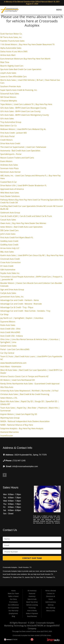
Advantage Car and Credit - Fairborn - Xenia (20, 300)
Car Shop (4, 314)
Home (13, 591)
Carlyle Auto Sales (8, 293)
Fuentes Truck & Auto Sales (12, 41)
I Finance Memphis (9, 101)
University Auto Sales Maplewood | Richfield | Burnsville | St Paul (29, 391)
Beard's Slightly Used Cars (12, 66)
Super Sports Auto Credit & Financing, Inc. (19, 90)
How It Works (32, 611)
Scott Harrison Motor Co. (11, 34)
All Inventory (32, 591)
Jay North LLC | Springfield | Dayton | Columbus (22, 318)
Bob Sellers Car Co (8, 126)
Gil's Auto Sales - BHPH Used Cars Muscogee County (23, 108)
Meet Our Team (13, 593)
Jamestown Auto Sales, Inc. (12, 297)
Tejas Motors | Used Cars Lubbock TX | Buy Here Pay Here (26, 104)
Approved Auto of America (12, 189)
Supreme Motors (8, 322)
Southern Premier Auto (11, 86)
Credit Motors (6, 140)
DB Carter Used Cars (9, 230)
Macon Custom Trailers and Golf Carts (17, 158)
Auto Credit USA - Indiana (12, 336)
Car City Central (7, 353)
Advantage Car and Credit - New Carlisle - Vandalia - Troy (25, 311)
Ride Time (5, 62)
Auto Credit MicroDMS (10, 332)
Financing (32, 608)
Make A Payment (32, 613)
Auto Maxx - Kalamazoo (11, 366)
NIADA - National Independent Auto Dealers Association (25, 421)
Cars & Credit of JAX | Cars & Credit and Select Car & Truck (26, 216)
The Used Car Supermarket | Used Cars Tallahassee (23, 147)
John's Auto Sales (8, 234)
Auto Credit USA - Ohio (10, 329)
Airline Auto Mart (8, 55)
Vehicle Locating (32, 605)
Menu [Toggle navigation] (58, 10)
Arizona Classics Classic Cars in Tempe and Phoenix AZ (24, 376)
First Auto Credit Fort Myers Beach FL (17, 238)
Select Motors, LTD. (9, 398)
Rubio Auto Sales (8, 325)
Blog (13, 616)
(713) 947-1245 (19, 461)
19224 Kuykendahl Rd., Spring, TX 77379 (30, 455)
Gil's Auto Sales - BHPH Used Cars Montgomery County (25, 115)
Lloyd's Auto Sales (8, 73)
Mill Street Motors (8, 97)
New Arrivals (32, 599)
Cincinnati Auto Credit (10, 259)
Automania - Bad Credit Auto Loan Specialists (20, 151)
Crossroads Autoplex (45, 623)
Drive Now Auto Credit (10, 143)
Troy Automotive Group (11, 122)
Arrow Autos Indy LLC (10, 248)
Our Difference (13, 605)
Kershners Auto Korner (11, 172)
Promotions (13, 602)
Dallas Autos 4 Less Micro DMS (14, 52)
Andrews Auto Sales (9, 165)
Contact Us (51, 593)
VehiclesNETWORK (35, 626)
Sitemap (51, 605)
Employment (13, 613)
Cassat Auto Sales (8, 220)
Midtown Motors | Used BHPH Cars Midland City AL (23, 129)
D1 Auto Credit (7, 266)
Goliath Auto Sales (8, 346)
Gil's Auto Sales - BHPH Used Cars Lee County (20, 111)
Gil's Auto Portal (7, 136)
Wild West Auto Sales (10, 193)
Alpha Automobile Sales (11, 48)
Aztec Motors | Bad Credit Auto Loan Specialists (21, 227)
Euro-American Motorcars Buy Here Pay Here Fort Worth (25, 59)
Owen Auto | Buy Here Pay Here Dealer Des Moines (23, 223)
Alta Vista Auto (7, 387)
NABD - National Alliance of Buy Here (17, 425)
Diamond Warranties (10, 432)
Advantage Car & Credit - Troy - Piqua (17, 307)
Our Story (13, 599)
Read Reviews (32, 616)
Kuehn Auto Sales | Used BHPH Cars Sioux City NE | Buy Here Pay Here (32, 255)
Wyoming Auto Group (10, 418)
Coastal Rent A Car (9, 182)
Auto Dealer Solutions (10, 196)
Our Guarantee (13, 608)
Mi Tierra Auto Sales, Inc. (11, 37)
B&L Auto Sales (7, 252)
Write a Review (51, 591)
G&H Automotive (8, 270)
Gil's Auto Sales (7, 119)
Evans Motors (6, 161)
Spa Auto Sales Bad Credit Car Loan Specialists (21, 69)
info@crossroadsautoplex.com (25, 466)
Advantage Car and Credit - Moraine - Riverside (21, 304)
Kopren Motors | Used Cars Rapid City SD (19, 414)
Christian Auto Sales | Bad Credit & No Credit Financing (25, 394)
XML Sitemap (51, 608)
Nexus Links (51, 611)
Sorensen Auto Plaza (9, 168)
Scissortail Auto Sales (10, 94)
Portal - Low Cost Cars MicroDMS (15, 349)
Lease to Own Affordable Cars (14, 76)
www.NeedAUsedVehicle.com (13, 363)
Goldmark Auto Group (10, 213)
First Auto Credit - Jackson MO (14, 133)
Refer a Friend (13, 596)
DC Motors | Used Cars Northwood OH (18, 380)
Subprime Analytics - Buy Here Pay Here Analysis (22, 428)
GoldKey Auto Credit (9, 241)
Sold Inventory (51, 602)
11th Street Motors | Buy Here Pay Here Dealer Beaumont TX (27, 44)
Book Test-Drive (32, 602)
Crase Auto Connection (11, 262)
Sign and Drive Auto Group (12, 290)
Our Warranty (13, 611)
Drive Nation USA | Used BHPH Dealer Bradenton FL (23, 185)
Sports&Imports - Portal (11, 154)
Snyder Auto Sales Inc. (10, 273)
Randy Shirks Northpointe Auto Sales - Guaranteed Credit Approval (30, 384)
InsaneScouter (7, 436)
